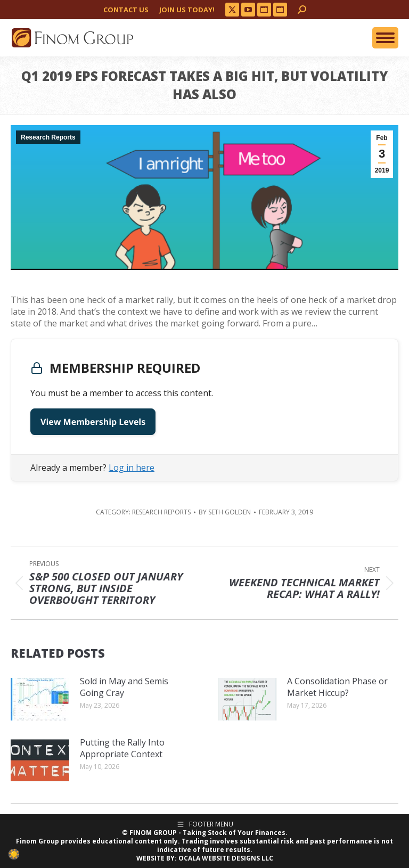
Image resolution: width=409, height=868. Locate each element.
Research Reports (48, 137)
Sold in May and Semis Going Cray (124, 687)
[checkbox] (14, 854)
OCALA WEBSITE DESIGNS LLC (226, 858)
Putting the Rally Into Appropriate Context (122, 748)
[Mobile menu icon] (385, 38)
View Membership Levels (93, 422)
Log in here (132, 468)
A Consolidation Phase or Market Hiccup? (337, 687)
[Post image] (40, 699)
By (225, 512)
